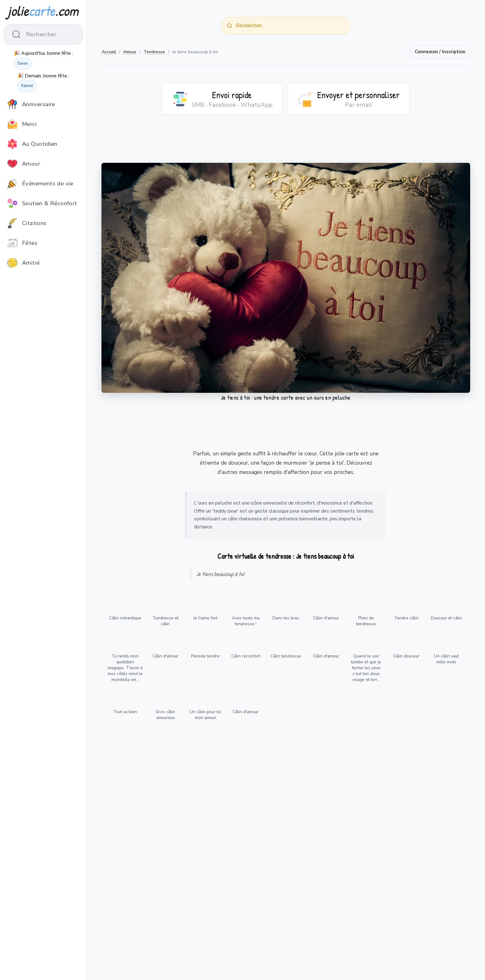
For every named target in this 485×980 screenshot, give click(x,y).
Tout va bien (125, 712)
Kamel (27, 86)
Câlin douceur (406, 656)
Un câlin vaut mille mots (446, 659)
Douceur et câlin (446, 618)
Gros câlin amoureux (165, 715)
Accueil (109, 52)
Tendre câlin (406, 618)
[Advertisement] (286, 143)
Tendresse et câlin (165, 621)
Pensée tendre (205, 656)
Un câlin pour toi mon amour (205, 715)
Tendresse (154, 52)
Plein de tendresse (366, 621)
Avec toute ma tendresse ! (246, 621)
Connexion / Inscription (440, 52)
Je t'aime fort (205, 618)
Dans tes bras (286, 618)
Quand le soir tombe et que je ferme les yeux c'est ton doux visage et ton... (366, 668)
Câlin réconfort (246, 656)
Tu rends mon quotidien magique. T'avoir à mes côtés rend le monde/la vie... (125, 668)
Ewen (23, 63)
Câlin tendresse (286, 656)
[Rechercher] (230, 26)
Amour (130, 52)
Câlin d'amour (326, 618)
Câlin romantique (125, 618)
